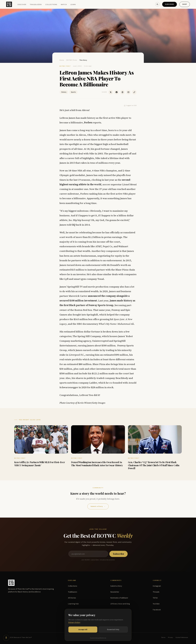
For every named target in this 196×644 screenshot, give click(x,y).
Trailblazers (36, 5)
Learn (73, 5)
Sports (73, 92)
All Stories (72, 598)
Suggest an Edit (130, 105)
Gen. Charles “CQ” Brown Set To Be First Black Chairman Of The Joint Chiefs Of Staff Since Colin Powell (154, 465)
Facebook (157, 610)
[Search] (157, 4)
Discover (22, 5)
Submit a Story (98, 506)
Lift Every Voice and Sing (120, 604)
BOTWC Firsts (72, 60)
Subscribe (170, 4)
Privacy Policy (74, 627)
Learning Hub (73, 604)
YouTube (156, 604)
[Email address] (88, 554)
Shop (185, 4)
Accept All (83, 634)
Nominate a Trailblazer (119, 598)
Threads (156, 592)
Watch (64, 5)
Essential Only (113, 634)
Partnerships (115, 610)
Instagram (157, 586)
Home (62, 60)
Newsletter (115, 592)
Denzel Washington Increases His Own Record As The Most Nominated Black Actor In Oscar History (97, 464)
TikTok (155, 598)
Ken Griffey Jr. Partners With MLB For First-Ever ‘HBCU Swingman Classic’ (40, 464)
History (64, 92)
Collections (51, 5)
